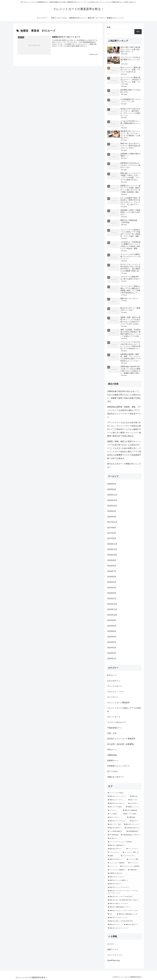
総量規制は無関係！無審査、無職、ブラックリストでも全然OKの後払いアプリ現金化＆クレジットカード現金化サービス (124, 412)
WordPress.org (113, 960)
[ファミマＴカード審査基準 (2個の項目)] (117, 870)
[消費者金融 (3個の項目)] (134, 817)
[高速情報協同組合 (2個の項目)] (134, 831)
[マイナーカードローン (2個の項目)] (131, 856)
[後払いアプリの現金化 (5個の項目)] (116, 807)
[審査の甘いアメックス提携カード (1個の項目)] (124, 880)
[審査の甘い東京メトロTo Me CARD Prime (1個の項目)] (124, 921)
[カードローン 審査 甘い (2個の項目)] (132, 852)
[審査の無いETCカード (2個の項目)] (116, 849)
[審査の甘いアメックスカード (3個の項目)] (118, 821)
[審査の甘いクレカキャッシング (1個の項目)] (124, 918)
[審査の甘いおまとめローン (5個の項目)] (117, 803)
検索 (109, 27)
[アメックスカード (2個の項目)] (134, 849)
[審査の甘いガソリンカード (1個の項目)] (124, 877)
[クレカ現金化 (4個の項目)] (115, 814)
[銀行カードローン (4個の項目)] (116, 817)
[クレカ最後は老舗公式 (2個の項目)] (116, 831)
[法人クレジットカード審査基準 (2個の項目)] (130, 866)
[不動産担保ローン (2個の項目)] (134, 870)
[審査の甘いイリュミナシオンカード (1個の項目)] (124, 887)
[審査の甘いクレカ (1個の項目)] (115, 925)
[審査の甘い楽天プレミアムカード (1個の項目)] (124, 904)
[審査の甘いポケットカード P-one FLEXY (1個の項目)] (124, 897)
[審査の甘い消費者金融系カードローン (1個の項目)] (124, 907)
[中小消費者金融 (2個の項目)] (113, 835)
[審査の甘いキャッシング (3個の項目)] (132, 824)
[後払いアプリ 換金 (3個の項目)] (115, 824)
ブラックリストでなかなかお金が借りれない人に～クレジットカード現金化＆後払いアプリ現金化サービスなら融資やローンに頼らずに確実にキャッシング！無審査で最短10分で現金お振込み (124, 429)
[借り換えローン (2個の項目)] (124, 838)
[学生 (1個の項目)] (111, 914)
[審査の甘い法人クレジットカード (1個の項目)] (124, 928)
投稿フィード (113, 949)
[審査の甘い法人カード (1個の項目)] (124, 884)
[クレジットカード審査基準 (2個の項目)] (117, 863)
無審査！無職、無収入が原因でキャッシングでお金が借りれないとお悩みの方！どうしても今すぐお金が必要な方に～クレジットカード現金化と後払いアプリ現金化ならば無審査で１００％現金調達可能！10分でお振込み (124, 450)
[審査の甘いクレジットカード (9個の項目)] (118, 796)
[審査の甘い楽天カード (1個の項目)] (132, 925)
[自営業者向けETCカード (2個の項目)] (133, 828)
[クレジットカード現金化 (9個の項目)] (124, 793)
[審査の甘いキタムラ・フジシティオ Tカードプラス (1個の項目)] (124, 911)
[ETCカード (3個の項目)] (135, 821)
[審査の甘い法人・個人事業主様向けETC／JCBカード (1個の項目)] (124, 900)
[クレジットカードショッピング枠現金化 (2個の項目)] (124, 842)
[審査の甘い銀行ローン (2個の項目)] (115, 828)
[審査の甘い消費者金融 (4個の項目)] (132, 810)
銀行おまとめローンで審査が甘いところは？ (124, 465)
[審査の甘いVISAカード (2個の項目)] (116, 859)
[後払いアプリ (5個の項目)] (135, 800)
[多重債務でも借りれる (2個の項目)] (124, 873)
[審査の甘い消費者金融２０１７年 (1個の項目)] (129, 914)
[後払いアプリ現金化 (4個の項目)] (132, 814)
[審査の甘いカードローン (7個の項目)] (117, 800)
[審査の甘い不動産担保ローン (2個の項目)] (124, 845)
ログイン (111, 944)
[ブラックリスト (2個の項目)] (135, 863)
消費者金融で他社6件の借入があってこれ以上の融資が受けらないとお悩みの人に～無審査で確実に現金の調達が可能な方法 (124, 396)
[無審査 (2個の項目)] (113, 856)
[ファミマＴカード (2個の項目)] (114, 852)
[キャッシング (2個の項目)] (113, 866)
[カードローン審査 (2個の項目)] (134, 859)
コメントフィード (115, 955)
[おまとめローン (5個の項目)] (135, 803)
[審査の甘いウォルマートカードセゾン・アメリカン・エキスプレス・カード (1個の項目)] (124, 892)
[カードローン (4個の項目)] (114, 810)
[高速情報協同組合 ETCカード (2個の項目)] (131, 835)
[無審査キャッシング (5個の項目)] (133, 807)
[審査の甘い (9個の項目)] (135, 796)
